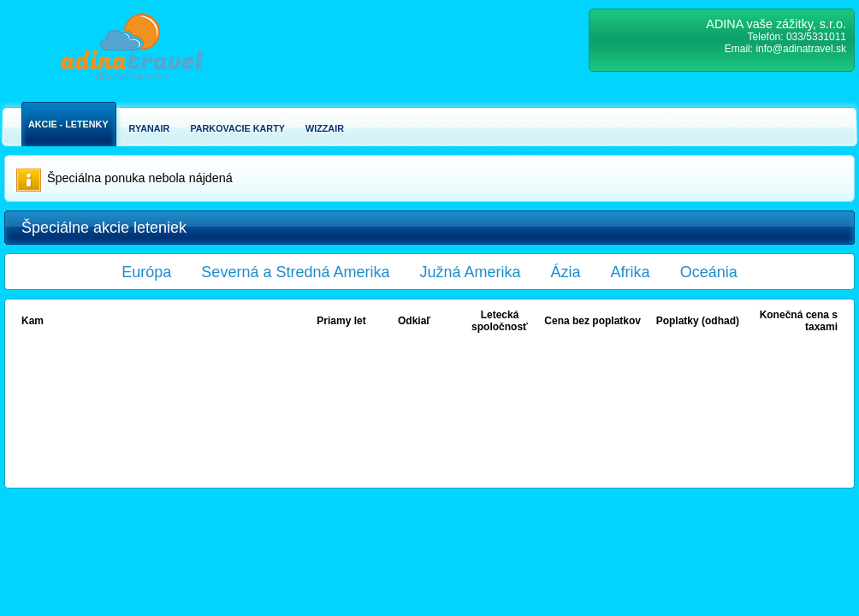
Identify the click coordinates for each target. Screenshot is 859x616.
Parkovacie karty (237, 128)
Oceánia (709, 272)
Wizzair (325, 128)
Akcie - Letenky (68, 124)
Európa (146, 272)
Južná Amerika (471, 272)
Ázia (566, 272)
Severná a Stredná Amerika (295, 272)
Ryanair (150, 128)
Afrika (631, 272)
